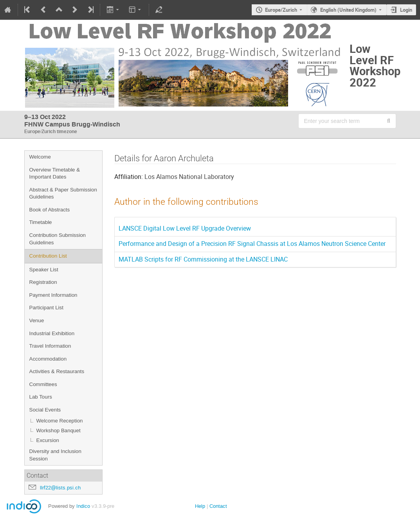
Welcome (40, 157)
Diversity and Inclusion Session (55, 455)
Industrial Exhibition (52, 333)
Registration (43, 282)
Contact (218, 506)
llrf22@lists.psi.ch (60, 488)
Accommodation (48, 359)
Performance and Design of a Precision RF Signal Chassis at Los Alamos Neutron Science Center (252, 244)
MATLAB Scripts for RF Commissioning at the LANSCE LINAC (203, 259)
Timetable (41, 222)
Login (406, 10)
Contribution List (48, 256)
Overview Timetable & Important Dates (55, 173)
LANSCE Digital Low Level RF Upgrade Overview (185, 228)
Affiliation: (129, 177)
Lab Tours (41, 397)
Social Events (45, 410)
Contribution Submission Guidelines (58, 239)
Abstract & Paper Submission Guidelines (63, 193)
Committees (43, 384)
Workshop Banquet (59, 430)
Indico (83, 506)
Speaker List (44, 270)
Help (200, 506)
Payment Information (53, 295)
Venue (37, 320)
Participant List (46, 308)
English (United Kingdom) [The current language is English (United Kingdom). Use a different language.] (348, 10)
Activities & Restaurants (57, 371)
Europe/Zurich (281, 10)
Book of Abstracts (50, 210)
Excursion (48, 440)
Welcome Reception (60, 421)
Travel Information (50, 346)
